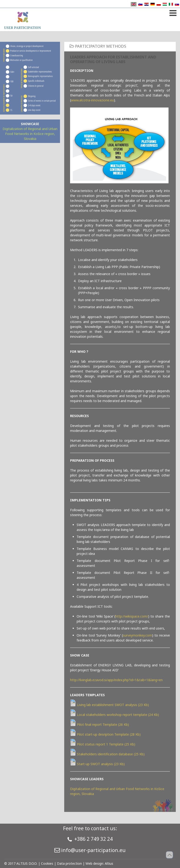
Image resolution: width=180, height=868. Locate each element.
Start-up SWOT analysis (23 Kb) (97, 764)
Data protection (69, 863)
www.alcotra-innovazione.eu (92, 100)
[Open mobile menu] (172, 12)
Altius (109, 863)
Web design (94, 863)
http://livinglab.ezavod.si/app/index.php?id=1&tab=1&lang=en (116, 680)
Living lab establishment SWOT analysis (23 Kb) (109, 705)
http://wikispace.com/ (132, 616)
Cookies (47, 863)
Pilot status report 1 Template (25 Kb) (103, 744)
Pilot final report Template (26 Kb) (99, 724)
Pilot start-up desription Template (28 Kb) (105, 734)
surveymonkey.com (137, 635)
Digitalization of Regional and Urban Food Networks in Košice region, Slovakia (30, 134)
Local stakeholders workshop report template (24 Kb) (114, 715)
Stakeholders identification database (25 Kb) (107, 754)
